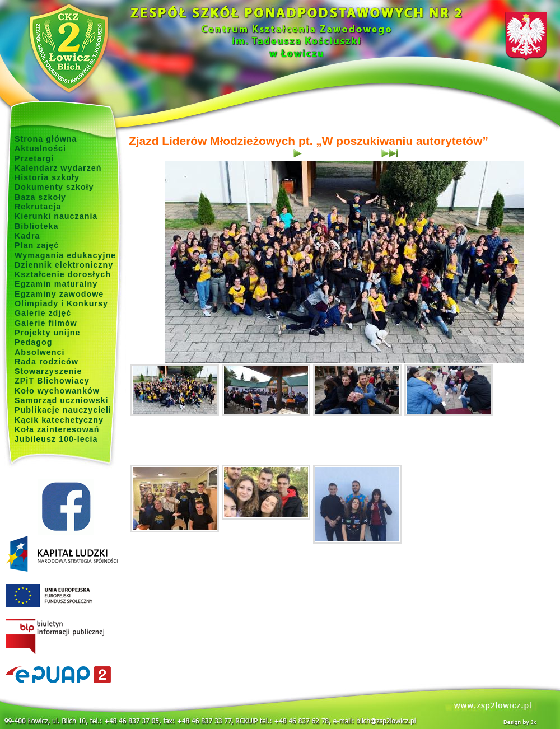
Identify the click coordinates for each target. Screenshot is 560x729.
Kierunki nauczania (56, 216)
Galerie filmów (46, 323)
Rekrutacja (38, 207)
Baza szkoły (40, 197)
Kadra (27, 236)
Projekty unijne (48, 333)
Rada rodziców (46, 362)
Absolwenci (39, 352)
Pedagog (33, 342)
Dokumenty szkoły (54, 187)
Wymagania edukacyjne (65, 255)
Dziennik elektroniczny (64, 265)
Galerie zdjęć (43, 313)
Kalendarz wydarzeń (58, 168)
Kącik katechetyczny (59, 420)
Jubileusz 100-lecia (56, 439)
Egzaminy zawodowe (59, 294)
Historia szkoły (47, 177)
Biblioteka (36, 226)
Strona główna (46, 139)
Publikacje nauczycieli (63, 410)
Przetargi (34, 158)
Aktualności (40, 148)
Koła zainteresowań (57, 429)
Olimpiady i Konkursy (61, 303)
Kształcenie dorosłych (63, 274)
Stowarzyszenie (48, 371)
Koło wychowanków (57, 391)
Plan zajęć (37, 245)
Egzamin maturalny (56, 284)
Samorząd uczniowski (62, 400)
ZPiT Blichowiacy (52, 381)
